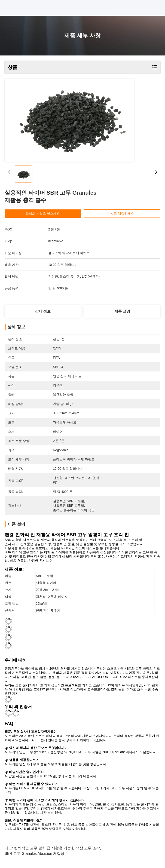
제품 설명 (122, 311)
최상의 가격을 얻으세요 (45, 214)
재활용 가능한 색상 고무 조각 (76, 848)
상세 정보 (43, 311)
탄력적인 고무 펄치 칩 (32, 848)
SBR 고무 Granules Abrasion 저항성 (34, 854)
